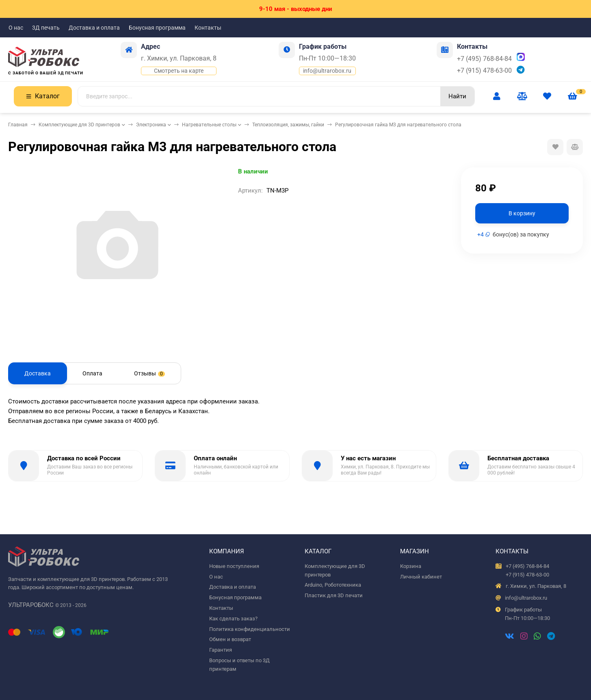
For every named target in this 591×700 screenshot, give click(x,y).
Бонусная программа (157, 28)
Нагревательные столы (209, 125)
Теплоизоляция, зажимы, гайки (288, 125)
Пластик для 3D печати (334, 595)
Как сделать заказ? (233, 619)
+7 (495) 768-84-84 (484, 59)
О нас (16, 28)
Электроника (151, 125)
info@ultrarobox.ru (327, 71)
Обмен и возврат (230, 639)
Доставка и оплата (94, 28)
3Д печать (46, 28)
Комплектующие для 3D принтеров (79, 125)
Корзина (411, 566)
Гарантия (221, 650)
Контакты (208, 28)
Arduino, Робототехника (333, 585)
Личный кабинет (421, 577)
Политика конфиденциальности (250, 629)
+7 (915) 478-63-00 (484, 70)
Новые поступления (234, 566)
